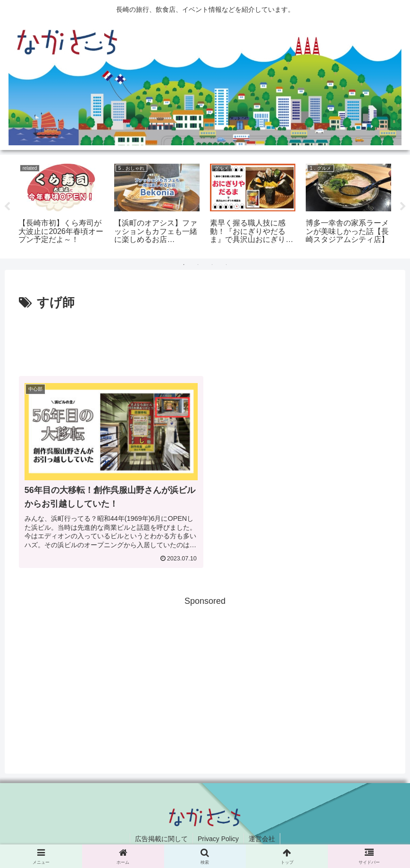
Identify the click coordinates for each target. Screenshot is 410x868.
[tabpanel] (61, 205)
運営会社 (262, 839)
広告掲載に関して (161, 839)
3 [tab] (212, 265)
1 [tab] (184, 265)
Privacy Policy (218, 839)
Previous (7, 207)
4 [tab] (226, 265)
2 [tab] (198, 265)
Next (403, 207)
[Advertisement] (205, 339)
